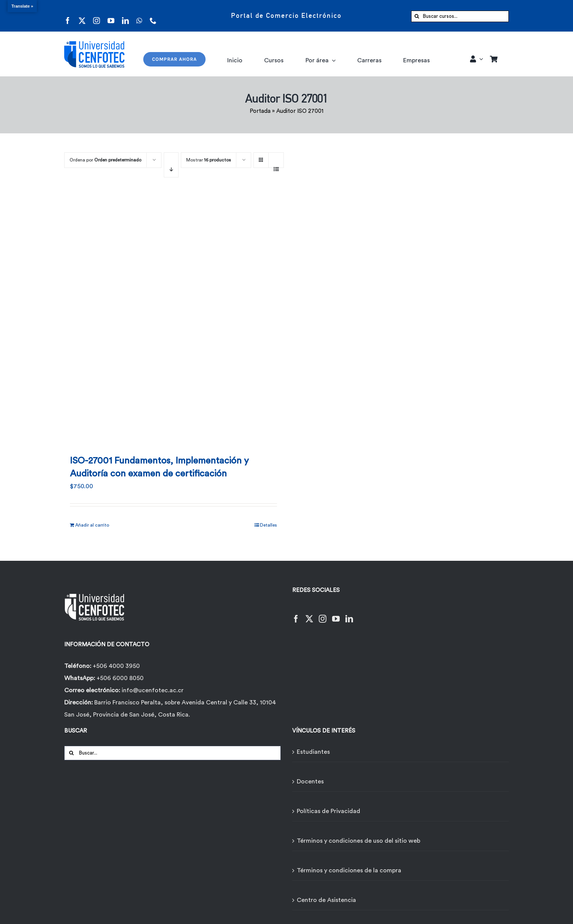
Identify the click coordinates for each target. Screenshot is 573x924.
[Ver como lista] (276, 165)
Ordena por (105, 160)
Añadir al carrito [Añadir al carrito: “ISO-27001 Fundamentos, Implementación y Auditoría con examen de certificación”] (92, 525)
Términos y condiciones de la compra (349, 870)
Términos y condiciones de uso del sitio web (359, 841)
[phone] (153, 16)
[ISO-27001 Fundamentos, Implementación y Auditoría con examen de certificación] (173, 319)
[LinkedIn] (349, 614)
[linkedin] (125, 16)
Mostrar (209, 160)
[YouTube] (336, 614)
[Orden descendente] (171, 165)
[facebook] (68, 16)
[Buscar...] (173, 753)
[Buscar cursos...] (460, 16)
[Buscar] (417, 16)
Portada (260, 111)
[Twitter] (309, 614)
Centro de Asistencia (326, 900)
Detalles (268, 525)
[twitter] (82, 16)
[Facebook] (296, 614)
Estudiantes (313, 752)
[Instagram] (323, 614)
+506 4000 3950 (116, 666)
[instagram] (97, 16)
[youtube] (111, 16)
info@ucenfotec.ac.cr (153, 690)
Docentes (310, 782)
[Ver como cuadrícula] (261, 157)
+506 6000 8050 (119, 678)
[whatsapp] (139, 16)
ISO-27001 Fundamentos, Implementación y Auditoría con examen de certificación (159, 467)
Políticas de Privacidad (328, 811)
